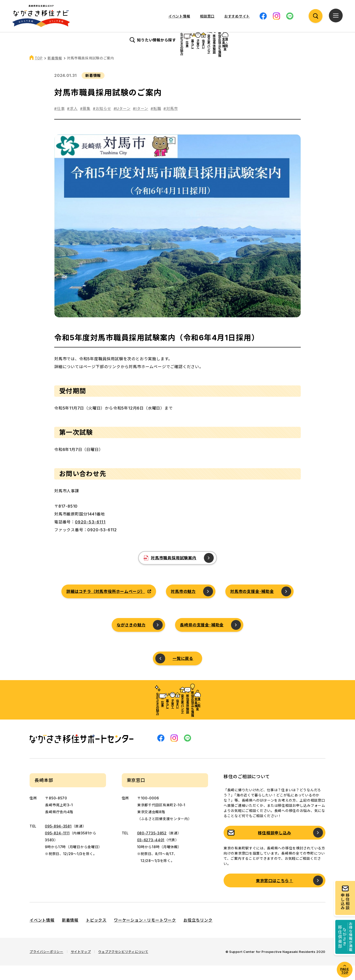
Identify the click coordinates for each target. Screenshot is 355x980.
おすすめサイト (237, 16)
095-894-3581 (58, 841)
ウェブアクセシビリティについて (123, 966)
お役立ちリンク (198, 935)
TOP (39, 73)
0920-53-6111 (90, 536)
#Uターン (122, 123)
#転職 (156, 123)
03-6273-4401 (151, 854)
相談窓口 (207, 16)
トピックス (96, 935)
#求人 (72, 123)
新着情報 (55, 73)
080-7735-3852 (152, 848)
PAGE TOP (345, 971)
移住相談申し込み (274, 847)
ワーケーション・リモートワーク (145, 935)
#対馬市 (171, 123)
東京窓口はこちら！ (275, 895)
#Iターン (141, 123)
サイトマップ (81, 966)
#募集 (85, 123)
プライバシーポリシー (46, 966)
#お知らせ (102, 123)
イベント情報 (179, 16)
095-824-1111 (57, 848)
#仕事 (59, 123)
